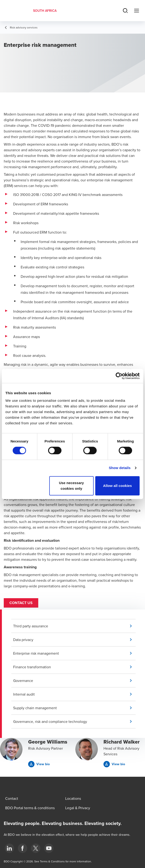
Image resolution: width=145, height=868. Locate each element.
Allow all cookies (117, 486)
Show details (120, 468)
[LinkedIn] (9, 848)
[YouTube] (49, 848)
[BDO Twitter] (36, 848)
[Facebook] (23, 848)
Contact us (21, 603)
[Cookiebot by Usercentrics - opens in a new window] (119, 376)
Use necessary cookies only (71, 486)
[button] (74, 626)
